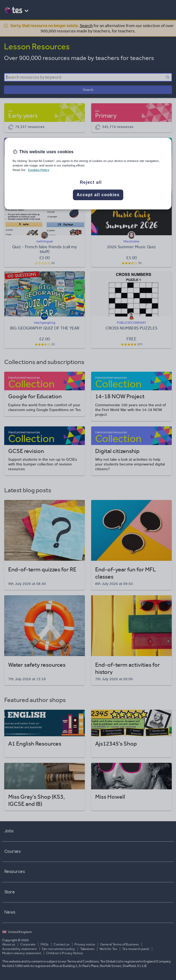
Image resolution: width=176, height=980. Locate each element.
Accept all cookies (98, 195)
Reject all (91, 182)
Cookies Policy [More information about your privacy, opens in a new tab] (39, 170)
